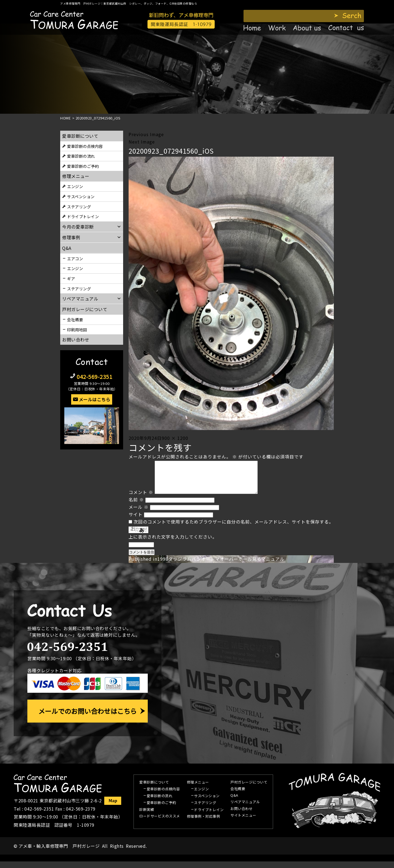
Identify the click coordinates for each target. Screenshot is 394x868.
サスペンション (81, 196)
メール (139, 513)
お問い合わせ (76, 340)
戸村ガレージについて (85, 309)
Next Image (142, 142)
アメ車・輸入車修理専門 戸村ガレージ (59, 852)
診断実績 (147, 816)
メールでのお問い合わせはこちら (88, 718)
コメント (141, 499)
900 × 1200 (175, 438)
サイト (136, 521)
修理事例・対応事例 (204, 823)
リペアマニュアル (245, 809)
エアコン (75, 258)
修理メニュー (76, 176)
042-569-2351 (94, 377)
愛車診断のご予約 (83, 166)
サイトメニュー (243, 822)
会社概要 (75, 319)
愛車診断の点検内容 (85, 146)
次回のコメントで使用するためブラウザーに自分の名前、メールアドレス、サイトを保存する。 (234, 528)
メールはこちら (95, 399)
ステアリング (79, 207)
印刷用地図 (77, 330)
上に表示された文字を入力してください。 (173, 543)
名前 (136, 506)
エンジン (75, 186)
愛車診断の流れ (81, 156)
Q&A (234, 802)
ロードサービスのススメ (160, 823)
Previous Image (146, 134)
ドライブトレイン (83, 216)
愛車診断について (80, 136)
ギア (71, 278)
